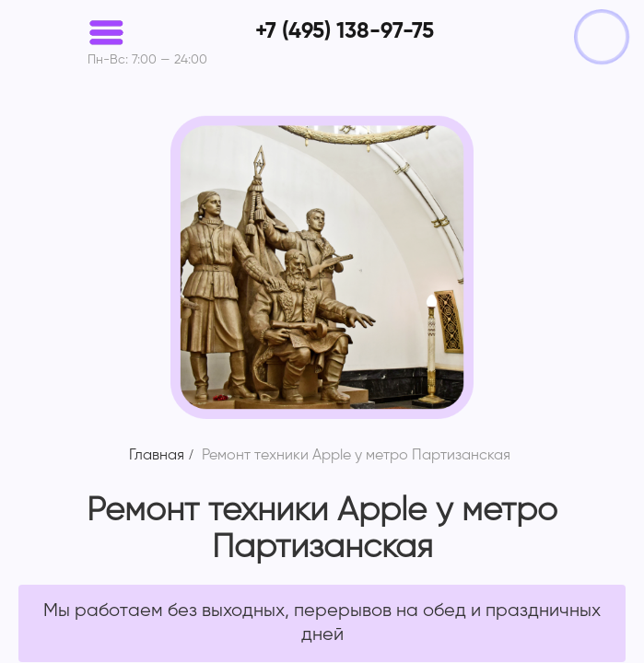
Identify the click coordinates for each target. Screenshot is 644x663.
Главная (157, 456)
